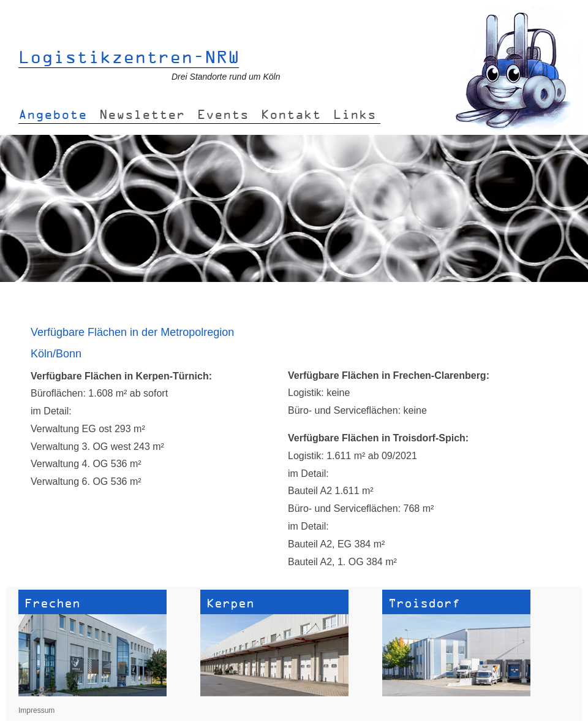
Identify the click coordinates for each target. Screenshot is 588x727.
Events (223, 114)
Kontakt (291, 114)
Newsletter (142, 114)
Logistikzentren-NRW (129, 57)
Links (355, 114)
